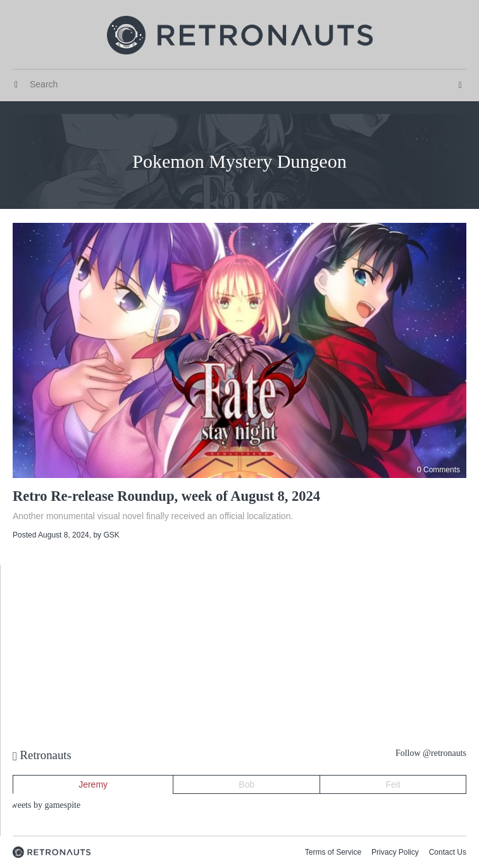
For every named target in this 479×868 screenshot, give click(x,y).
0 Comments (439, 470)
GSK (111, 535)
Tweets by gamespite (43, 805)
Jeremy (93, 784)
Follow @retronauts (431, 753)
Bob (246, 784)
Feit (393, 784)
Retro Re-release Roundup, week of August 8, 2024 (166, 496)
